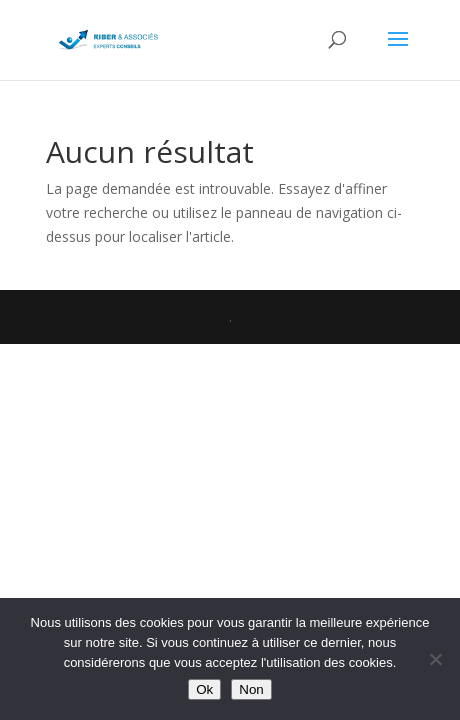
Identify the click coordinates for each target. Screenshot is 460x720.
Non (251, 689)
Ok (204, 689)
